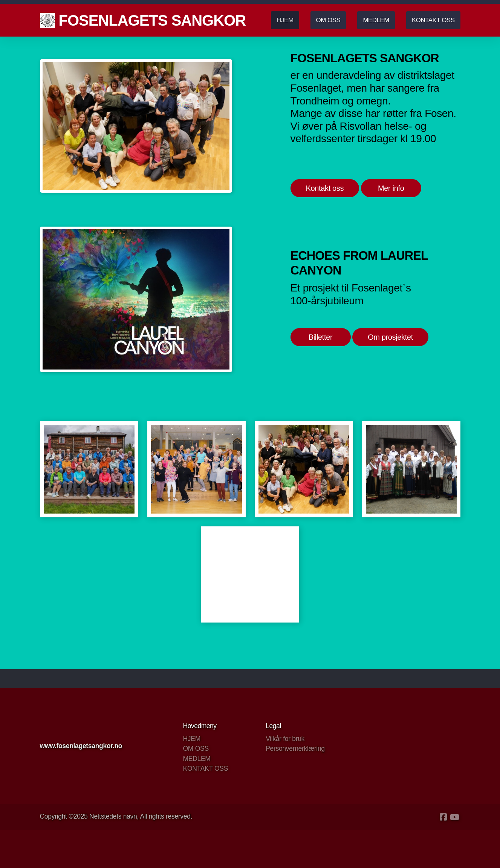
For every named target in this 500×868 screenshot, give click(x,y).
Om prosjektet (390, 337)
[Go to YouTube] (455, 817)
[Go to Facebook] (443, 817)
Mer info (391, 188)
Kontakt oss (325, 188)
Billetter (321, 337)
